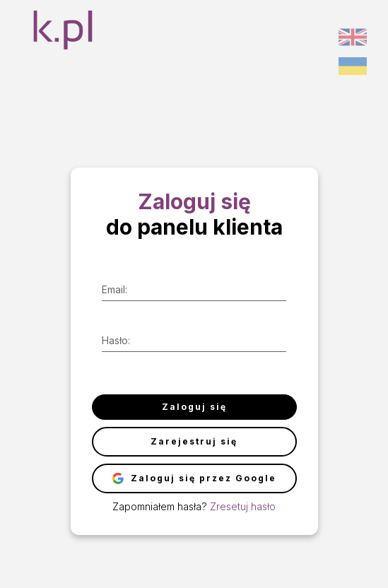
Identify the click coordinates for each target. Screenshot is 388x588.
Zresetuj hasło (243, 506)
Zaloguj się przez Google (194, 478)
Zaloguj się (194, 407)
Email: (114, 289)
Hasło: (116, 340)
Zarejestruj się (194, 441)
